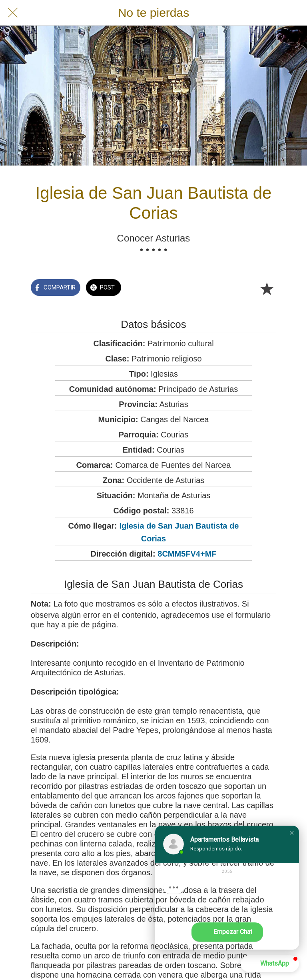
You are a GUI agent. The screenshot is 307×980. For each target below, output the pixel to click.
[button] (292, 833)
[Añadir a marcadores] (267, 288)
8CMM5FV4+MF (187, 554)
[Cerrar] (13, 13)
